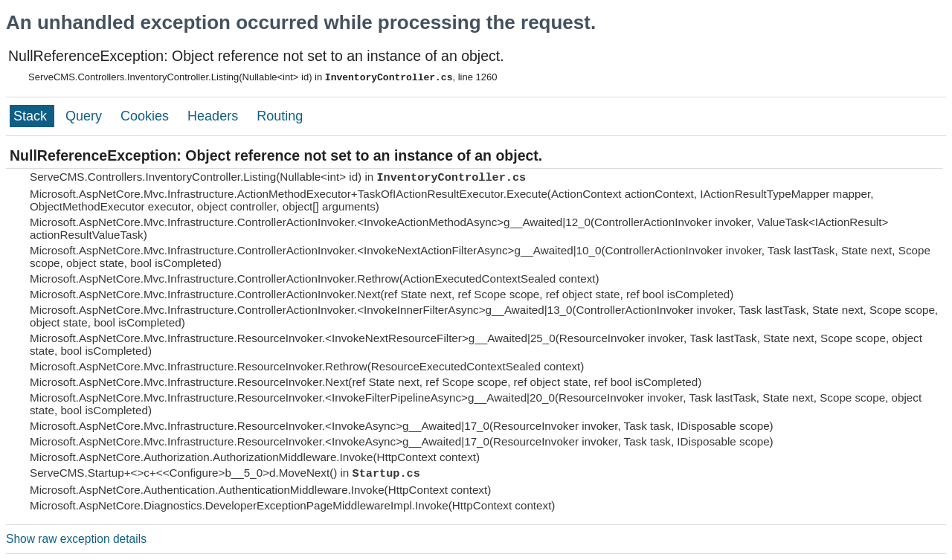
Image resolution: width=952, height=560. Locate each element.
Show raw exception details (76, 539)
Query (86, 116)
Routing (280, 116)
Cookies (147, 116)
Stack (32, 116)
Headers (215, 116)
